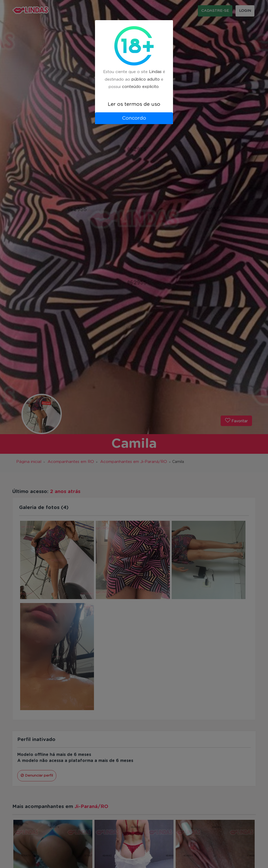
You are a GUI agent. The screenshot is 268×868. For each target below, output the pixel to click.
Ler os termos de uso (134, 104)
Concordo (134, 118)
